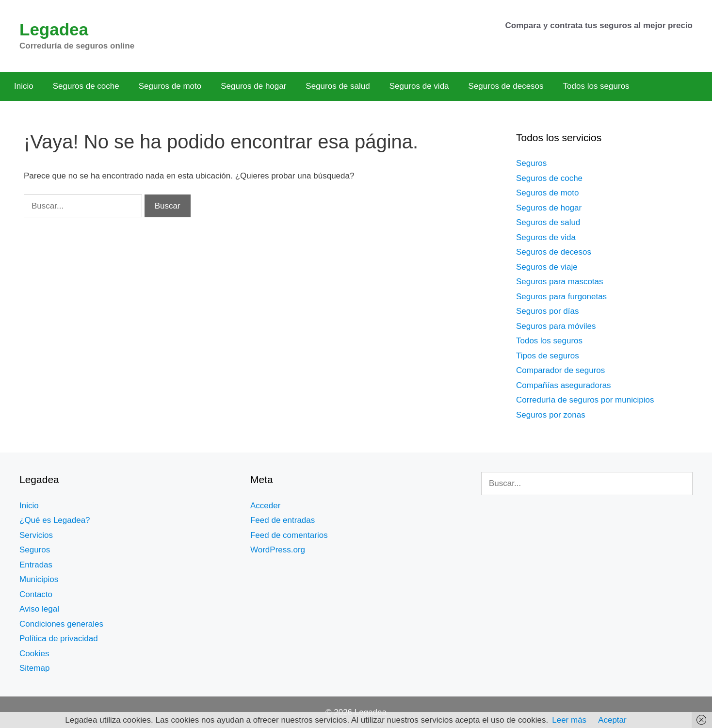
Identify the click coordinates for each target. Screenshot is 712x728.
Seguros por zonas (551, 415)
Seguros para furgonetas (561, 297)
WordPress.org (278, 550)
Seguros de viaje (547, 267)
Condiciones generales (61, 624)
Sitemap (34, 668)
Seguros (531, 163)
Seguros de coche (86, 86)
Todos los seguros (596, 86)
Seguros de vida (419, 86)
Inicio (24, 86)
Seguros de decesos (506, 86)
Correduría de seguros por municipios (585, 400)
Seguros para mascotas (560, 282)
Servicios (36, 535)
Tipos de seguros (548, 356)
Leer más (569, 720)
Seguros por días (547, 311)
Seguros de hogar (253, 86)
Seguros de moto (170, 86)
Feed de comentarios (289, 535)
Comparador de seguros (560, 370)
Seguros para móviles (556, 326)
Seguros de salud (338, 86)
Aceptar (612, 720)
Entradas (36, 565)
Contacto (36, 594)
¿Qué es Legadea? (55, 520)
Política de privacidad (59, 639)
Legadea (54, 29)
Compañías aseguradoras (564, 385)
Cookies (34, 654)
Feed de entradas (283, 520)
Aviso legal (39, 609)
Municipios (39, 579)
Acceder (265, 506)
